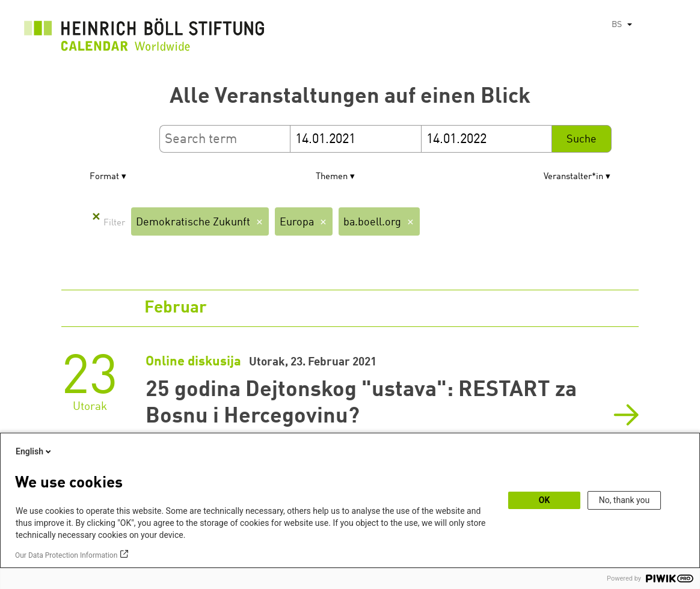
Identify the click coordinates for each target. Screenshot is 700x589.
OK (545, 500)
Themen (332, 177)
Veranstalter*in (573, 177)
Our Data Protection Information (66, 555)
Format (104, 177)
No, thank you (625, 500)
